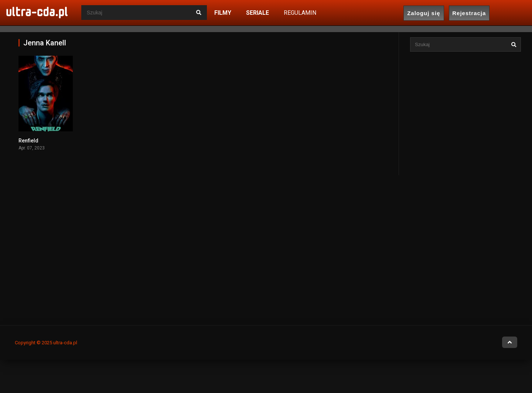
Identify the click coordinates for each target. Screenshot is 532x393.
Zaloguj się (424, 13)
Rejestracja (469, 13)
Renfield (28, 141)
